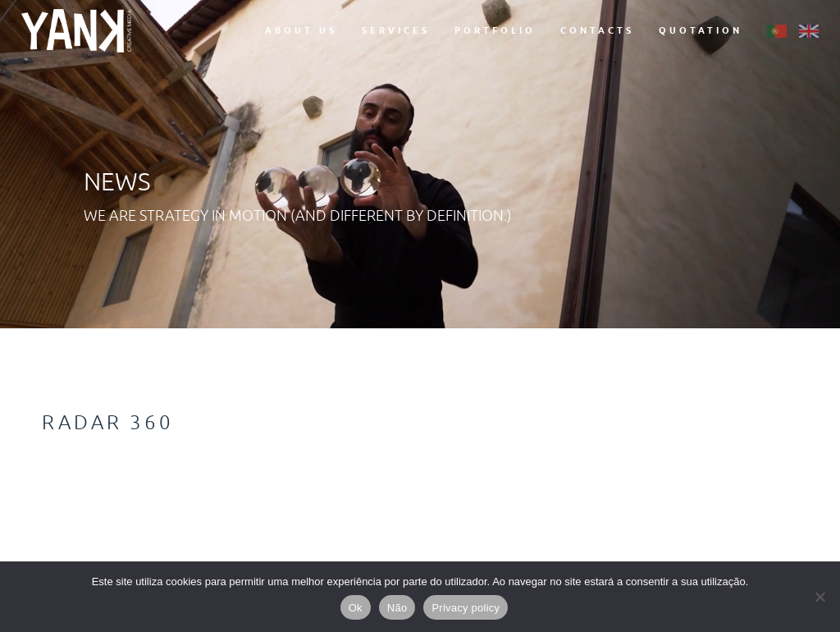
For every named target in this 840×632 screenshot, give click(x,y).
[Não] (819, 597)
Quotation (701, 30)
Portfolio (495, 30)
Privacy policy (466, 608)
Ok (356, 608)
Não (397, 608)
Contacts (597, 30)
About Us (301, 30)
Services (396, 30)
